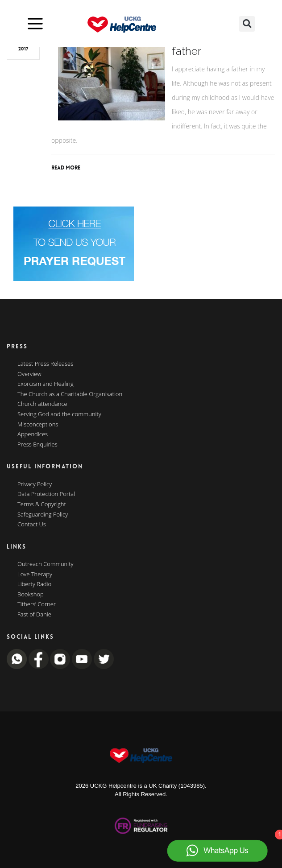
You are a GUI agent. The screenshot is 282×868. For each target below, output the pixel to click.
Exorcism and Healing (46, 384)
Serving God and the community (59, 414)
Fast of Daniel (35, 615)
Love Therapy (35, 575)
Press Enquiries (37, 445)
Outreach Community (46, 564)
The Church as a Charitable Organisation (70, 394)
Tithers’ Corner (37, 604)
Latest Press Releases (45, 364)
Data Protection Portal (46, 494)
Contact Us (32, 525)
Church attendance (42, 404)
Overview (29, 374)
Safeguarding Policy (43, 515)
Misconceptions (38, 425)
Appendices (33, 434)
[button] (247, 24)
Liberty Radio (34, 584)
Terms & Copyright (42, 504)
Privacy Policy (35, 484)
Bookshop (31, 595)
